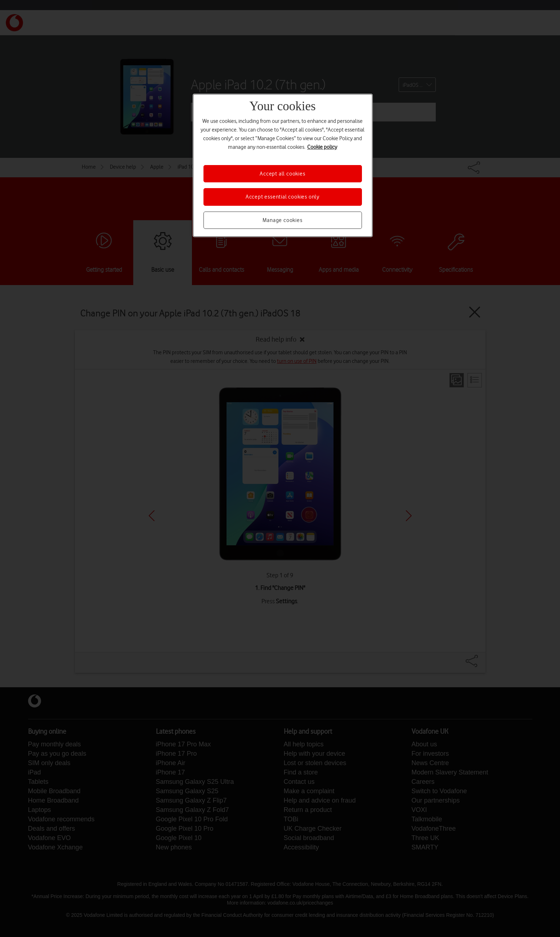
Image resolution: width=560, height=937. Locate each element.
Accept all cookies (282, 174)
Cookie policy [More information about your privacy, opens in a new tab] (322, 147)
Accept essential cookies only (283, 197)
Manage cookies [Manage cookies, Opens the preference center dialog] (282, 220)
